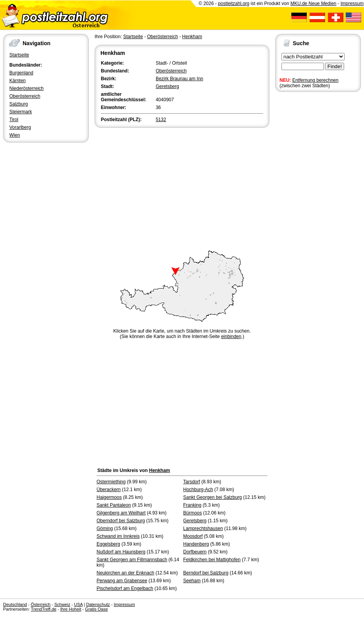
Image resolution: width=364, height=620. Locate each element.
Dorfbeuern (195, 552)
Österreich (41, 604)
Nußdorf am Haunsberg (121, 552)
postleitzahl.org (234, 4)
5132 (161, 120)
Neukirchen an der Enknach (125, 573)
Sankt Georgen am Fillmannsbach (132, 560)
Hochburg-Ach (198, 490)
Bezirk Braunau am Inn (179, 79)
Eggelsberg (108, 544)
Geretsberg (167, 86)
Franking (193, 505)
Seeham (192, 581)
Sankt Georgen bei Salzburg (213, 497)
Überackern (109, 490)
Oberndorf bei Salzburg (121, 521)
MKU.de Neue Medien (313, 4)
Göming (105, 528)
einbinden (231, 336)
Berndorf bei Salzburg (206, 573)
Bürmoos (193, 513)
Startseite (19, 55)
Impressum (352, 4)
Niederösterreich (26, 88)
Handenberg (196, 544)
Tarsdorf (192, 482)
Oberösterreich (25, 96)
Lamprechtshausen (203, 528)
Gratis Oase (96, 609)
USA (78, 604)
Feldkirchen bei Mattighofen (212, 560)
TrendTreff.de (44, 609)
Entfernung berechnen (316, 80)
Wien (15, 135)
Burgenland (21, 73)
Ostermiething (111, 482)
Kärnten (18, 81)
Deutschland (15, 604)
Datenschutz (98, 604)
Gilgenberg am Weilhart (121, 513)
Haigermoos (109, 497)
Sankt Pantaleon (114, 505)
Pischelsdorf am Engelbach (125, 588)
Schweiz (62, 604)
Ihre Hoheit (71, 609)
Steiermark (21, 112)
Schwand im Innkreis (118, 536)
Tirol (14, 120)
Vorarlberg (20, 127)
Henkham (192, 37)
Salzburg (18, 104)
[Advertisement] (182, 188)
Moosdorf (193, 536)
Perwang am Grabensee (122, 581)
